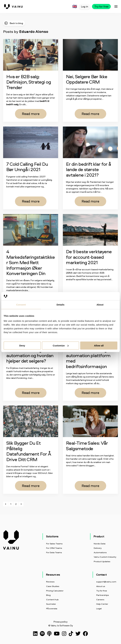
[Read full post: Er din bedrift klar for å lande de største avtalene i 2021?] (90, 142)
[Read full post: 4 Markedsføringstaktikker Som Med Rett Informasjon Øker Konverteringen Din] (31, 230)
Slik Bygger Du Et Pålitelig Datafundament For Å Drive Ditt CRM (29, 451)
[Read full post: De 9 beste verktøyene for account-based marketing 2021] (90, 230)
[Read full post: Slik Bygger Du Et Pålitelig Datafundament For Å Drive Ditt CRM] (31, 421)
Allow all (99, 345)
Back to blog (14, 23)
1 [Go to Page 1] (11, 504)
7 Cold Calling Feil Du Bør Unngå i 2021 (27, 167)
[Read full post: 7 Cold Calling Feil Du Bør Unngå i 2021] (31, 142)
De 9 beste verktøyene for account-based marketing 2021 (89, 257)
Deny (22, 345)
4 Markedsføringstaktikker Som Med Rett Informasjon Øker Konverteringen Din (31, 262)
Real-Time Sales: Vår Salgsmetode (87, 446)
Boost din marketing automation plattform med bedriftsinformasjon (88, 358)
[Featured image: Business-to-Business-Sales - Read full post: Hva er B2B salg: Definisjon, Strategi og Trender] (31, 55)
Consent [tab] (21, 305)
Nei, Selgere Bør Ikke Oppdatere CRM (87, 79)
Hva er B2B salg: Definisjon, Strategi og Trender (29, 82)
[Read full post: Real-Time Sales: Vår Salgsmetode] (90, 421)
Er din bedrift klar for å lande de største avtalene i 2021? (88, 169)
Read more (31, 114)
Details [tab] (60, 305)
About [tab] (100, 305)
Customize (61, 345)
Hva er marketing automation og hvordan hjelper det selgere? (30, 355)
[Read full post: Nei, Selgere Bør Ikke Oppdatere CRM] (90, 55)
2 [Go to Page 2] (16, 504)
